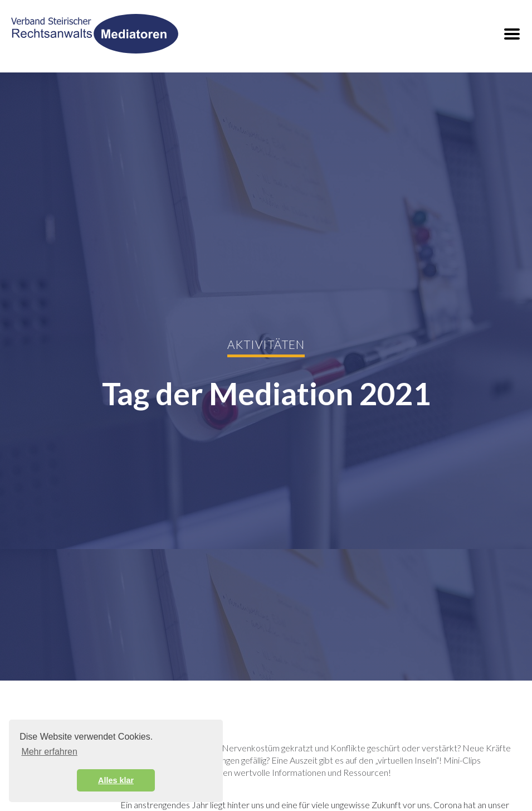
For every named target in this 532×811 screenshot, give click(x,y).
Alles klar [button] (116, 780)
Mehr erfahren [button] (49, 752)
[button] (512, 34)
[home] (95, 34)
